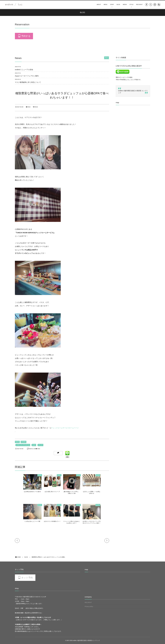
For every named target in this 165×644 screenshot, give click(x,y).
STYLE (131, 5)
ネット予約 (27, 578)
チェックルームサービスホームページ (65, 428)
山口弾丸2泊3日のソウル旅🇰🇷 (26, 492)
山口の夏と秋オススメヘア (50, 492)
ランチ (41, 445)
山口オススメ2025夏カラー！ (50, 521)
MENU (106, 5)
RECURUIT (139, 5)
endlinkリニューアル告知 (24, 70)
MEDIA (125, 5)
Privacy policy (89, 606)
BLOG (118, 5)
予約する (26, 36)
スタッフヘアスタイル (23, 445)
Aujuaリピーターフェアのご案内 (27, 76)
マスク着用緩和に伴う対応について (28, 82)
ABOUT (99, 5)
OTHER (23, 442)
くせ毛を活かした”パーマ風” (26, 521)
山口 (34, 445)
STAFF (112, 5)
